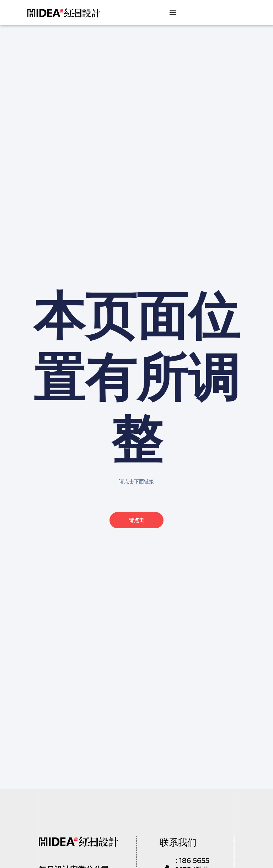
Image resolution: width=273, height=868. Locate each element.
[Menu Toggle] (173, 12)
